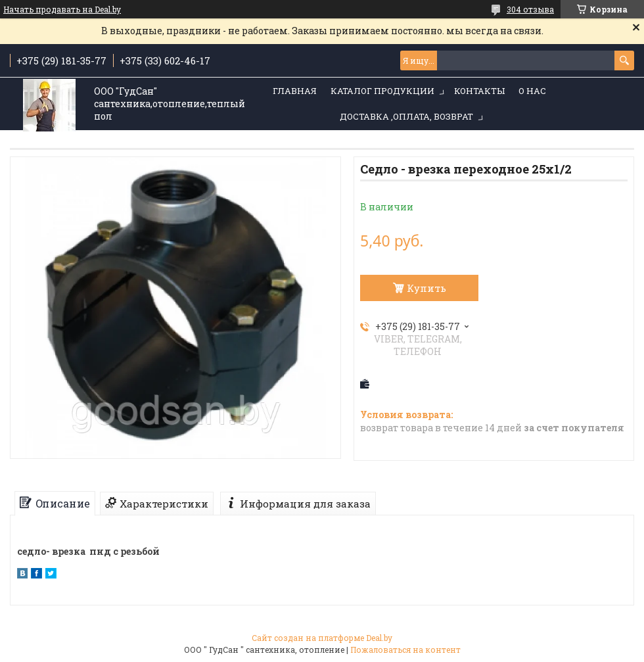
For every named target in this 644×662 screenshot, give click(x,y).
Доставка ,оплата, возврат (406, 116)
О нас (532, 91)
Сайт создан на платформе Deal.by (322, 638)
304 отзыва (530, 9)
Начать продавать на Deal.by (62, 9)
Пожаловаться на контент (405, 650)
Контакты (479, 91)
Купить (426, 288)
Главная (295, 91)
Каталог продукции (382, 91)
